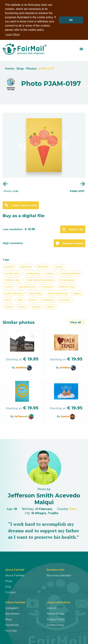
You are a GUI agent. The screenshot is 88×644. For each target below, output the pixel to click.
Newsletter (13, 613)
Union (22, 306)
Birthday (43, 267)
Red (20, 300)
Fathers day (12, 280)
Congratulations (70, 273)
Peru (73, 509)
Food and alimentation (40, 280)
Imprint (52, 608)
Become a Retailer (59, 575)
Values (36, 306)
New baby (35, 293)
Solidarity (48, 300)
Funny (8, 287)
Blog (8, 619)
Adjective (26, 267)
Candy (58, 267)
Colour (50, 273)
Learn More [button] (13, 34)
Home (10, 68)
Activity (9, 267)
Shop (20, 68)
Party (8, 300)
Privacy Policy (55, 619)
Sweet (9, 306)
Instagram (12, 608)
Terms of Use (55, 613)
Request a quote (69, 243)
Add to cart (73, 229)
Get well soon (27, 287)
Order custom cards (21, 205)
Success (65, 300)
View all (75, 322)
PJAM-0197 (47, 68)
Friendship (67, 280)
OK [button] (71, 20)
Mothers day (67, 287)
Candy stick (12, 273)
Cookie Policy (55, 625)
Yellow (51, 306)
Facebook (12, 625)
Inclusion (47, 287)
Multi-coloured (14, 293)
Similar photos (19, 322)
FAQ (8, 587)
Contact (10, 592)
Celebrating (33, 273)
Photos (31, 68)
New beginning (57, 293)
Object (77, 293)
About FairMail (15, 575)
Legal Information (58, 602)
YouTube (11, 630)
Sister (32, 300)
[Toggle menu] (81, 49)
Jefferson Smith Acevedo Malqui (44, 499)
